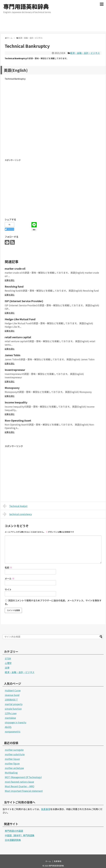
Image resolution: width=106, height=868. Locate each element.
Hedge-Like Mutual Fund (20, 319)
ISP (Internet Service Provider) (24, 301)
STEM (8, 658)
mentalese (10, 718)
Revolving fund (14, 286)
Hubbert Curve (13, 690)
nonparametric (13, 731)
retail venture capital (18, 337)
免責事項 (46, 809)
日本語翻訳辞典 (13, 840)
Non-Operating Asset (18, 420)
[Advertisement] (53, 25)
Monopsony (12, 388)
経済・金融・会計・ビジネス (85, 53)
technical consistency (17, 514)
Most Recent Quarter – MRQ (20, 786)
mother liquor (12, 759)
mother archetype (14, 768)
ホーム (48, 861)
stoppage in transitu (16, 722)
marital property (14, 704)
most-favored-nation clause (19, 782)
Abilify (8, 727)
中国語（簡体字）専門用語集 (20, 835)
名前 (8, 567)
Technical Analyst (15, 506)
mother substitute (15, 754)
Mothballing (11, 773)
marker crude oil (15, 268)
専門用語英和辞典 (26, 6)
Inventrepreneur (15, 370)
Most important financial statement (24, 791)
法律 (7, 668)
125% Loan (11, 713)
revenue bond (12, 695)
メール (10, 578)
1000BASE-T (11, 700)
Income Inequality (16, 402)
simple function (13, 709)
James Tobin (13, 355)
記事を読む (10, 280)
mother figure (12, 763)
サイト (8, 589)
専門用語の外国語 (14, 831)
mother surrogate (14, 750)
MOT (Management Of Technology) (23, 777)
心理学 (8, 663)
